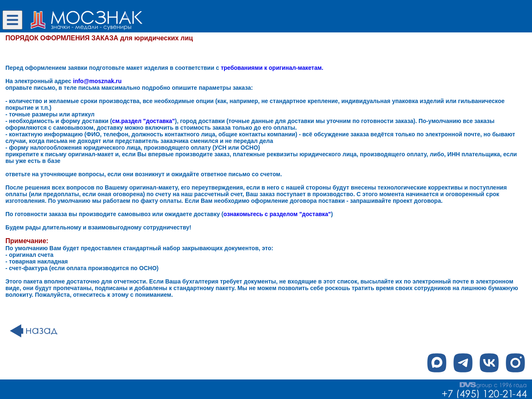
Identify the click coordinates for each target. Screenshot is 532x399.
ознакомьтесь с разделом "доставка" (277, 214)
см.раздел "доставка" (143, 121)
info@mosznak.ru (97, 81)
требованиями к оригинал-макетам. (272, 68)
